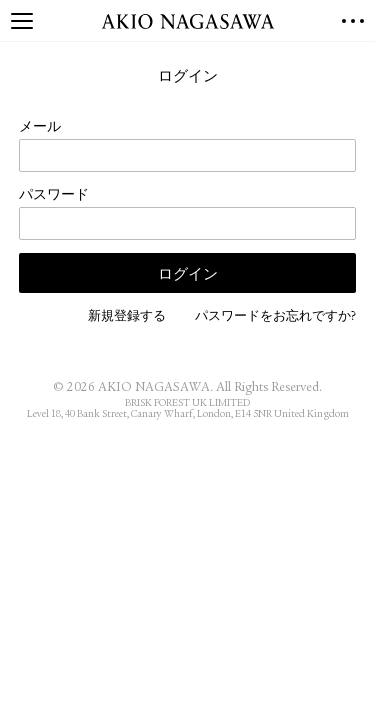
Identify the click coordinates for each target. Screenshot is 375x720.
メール (40, 128)
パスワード (54, 196)
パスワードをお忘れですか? (275, 317)
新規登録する (127, 317)
